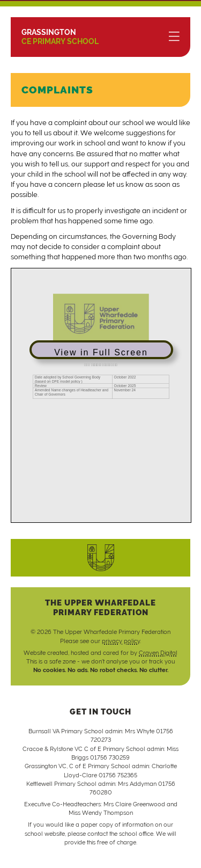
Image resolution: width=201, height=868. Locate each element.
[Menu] (174, 37)
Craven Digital (158, 653)
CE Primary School (60, 37)
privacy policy (121, 641)
